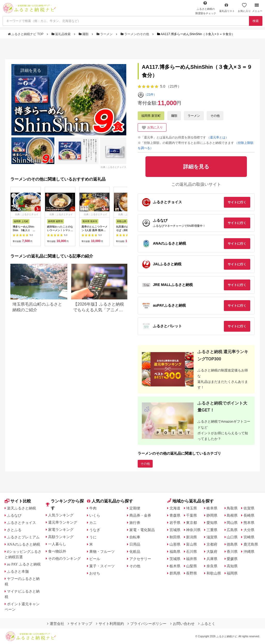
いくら (95, 515)
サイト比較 (18, 501)
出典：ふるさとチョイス (113, 167)
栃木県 (175, 566)
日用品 (135, 544)
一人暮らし (57, 544)
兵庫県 (212, 559)
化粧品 (135, 552)
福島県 (175, 552)
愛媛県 (232, 559)
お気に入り (244, 8)
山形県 (175, 544)
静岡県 (212, 515)
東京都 (192, 523)
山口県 (232, 537)
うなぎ (95, 530)
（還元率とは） (218, 137)
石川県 (192, 552)
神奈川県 (193, 530)
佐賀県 (249, 508)
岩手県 (175, 523)
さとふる (14, 530)
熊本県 (249, 523)
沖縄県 (249, 552)
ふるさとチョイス (21, 523)
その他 (215, 116)
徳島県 (232, 544)
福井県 (192, 559)
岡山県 (232, 523)
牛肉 (93, 508)
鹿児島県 (251, 544)
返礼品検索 (62, 34)
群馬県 (175, 573)
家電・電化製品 (142, 530)
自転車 (135, 537)
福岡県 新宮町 (151, 116)
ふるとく (207, 624)
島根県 (232, 515)
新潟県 (192, 537)
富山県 (192, 544)
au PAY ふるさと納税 (24, 564)
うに (93, 537)
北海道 (175, 508)
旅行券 (135, 523)
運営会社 (56, 624)
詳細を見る (31, 70)
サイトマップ (80, 624)
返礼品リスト (227, 8)
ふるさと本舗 (18, 571)
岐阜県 (212, 508)
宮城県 (175, 530)
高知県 (232, 566)
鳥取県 (232, 508)
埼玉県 (192, 508)
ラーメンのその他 (135, 34)
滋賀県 (212, 537)
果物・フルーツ (102, 552)
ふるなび (14, 515)
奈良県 (212, 566)
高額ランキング (61, 537)
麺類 (84, 34)
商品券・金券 (140, 515)
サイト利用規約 (110, 624)
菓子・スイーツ (102, 566)
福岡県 (232, 573)
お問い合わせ (182, 624)
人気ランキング (61, 515)
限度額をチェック (206, 8)
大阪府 (212, 552)
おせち (95, 573)
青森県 (175, 515)
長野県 (192, 573)
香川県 (232, 552)
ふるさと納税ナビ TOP (26, 34)
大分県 (249, 530)
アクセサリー (140, 559)
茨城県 (175, 559)
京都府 (212, 544)
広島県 (232, 530)
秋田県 (175, 537)
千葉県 (192, 515)
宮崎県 (249, 537)
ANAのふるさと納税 (24, 544)
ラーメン (105, 34)
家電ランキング (61, 530)
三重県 (212, 530)
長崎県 (249, 515)
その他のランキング (64, 558)
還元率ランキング (63, 522)
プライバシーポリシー (147, 624)
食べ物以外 (57, 551)
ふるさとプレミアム (23, 537)
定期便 (135, 508)
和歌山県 (214, 573)
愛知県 (212, 523)
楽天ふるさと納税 (21, 508)
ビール (95, 559)
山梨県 (192, 566)
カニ (93, 523)
